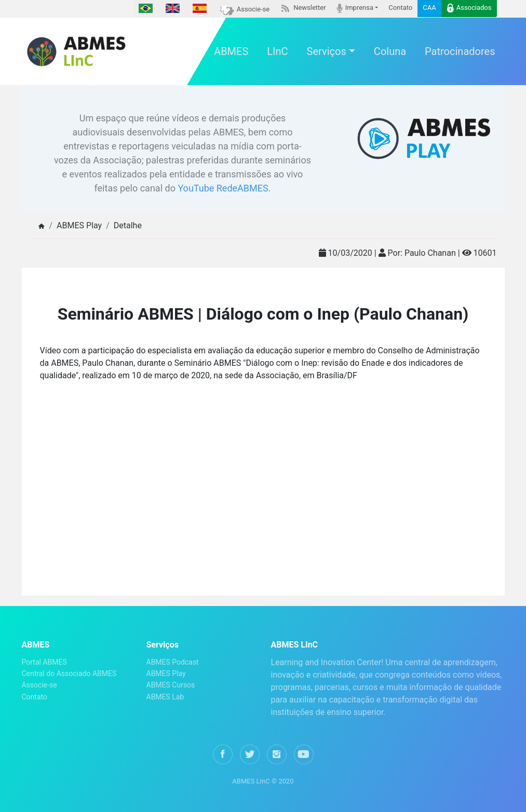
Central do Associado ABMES (69, 673)
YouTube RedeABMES (223, 188)
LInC (277, 51)
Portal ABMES (44, 662)
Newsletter (303, 8)
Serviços (327, 51)
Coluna (390, 51)
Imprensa (355, 8)
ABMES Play (166, 673)
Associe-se (245, 9)
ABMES (231, 51)
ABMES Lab (165, 697)
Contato (400, 8)
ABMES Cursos (171, 685)
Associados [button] (469, 8)
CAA (429, 8)
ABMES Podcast (173, 662)
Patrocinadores (460, 51)
